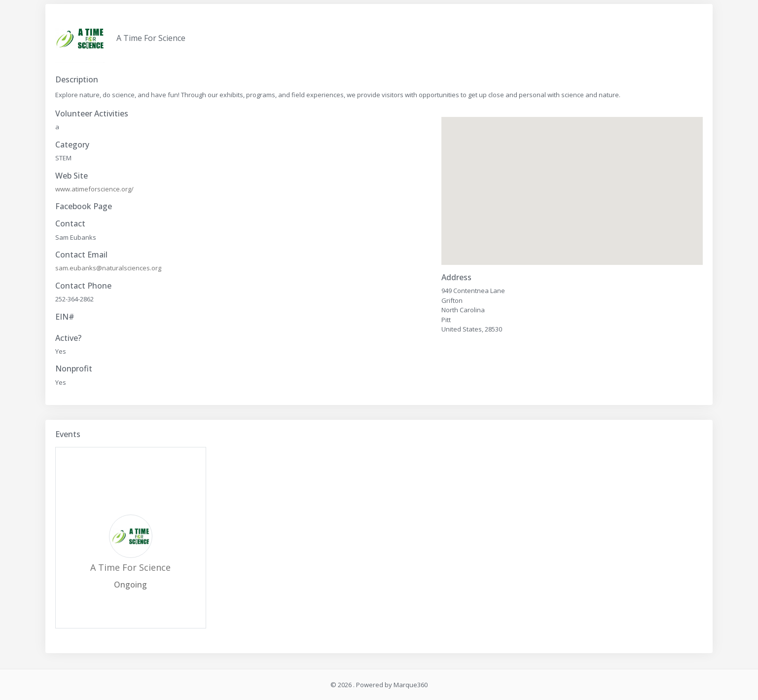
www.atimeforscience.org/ (94, 189)
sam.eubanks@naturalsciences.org (108, 268)
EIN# (65, 317)
